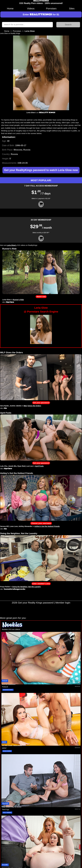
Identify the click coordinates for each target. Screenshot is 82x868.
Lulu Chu (4, 466)
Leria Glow (7, 300)
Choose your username (41, 523)
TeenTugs (5, 803)
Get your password (41, 403)
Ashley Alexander (25, 526)
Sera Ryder (4, 406)
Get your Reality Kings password (36, 603)
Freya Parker (5, 587)
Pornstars (51, 8)
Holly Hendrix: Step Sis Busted (12, 807)
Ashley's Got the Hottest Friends (17, 473)
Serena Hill (4, 526)
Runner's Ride (10, 249)
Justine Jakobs (16, 406)
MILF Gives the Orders (12, 353)
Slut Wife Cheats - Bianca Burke (12, 746)
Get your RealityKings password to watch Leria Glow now (41, 170)
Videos (31, 8)
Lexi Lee (30, 466)
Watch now (41, 297)
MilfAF (4, 742)
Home (10, 8)
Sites (72, 8)
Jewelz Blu (12, 466)
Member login (63, 603)
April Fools (6, 413)
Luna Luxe (14, 526)
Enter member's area (41, 584)
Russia (14, 154)
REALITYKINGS (41, 1)
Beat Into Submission (9, 684)
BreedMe (5, 865)
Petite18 (5, 681)
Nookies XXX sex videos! (11, 629)
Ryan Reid (21, 466)
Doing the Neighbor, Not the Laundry (19, 533)
